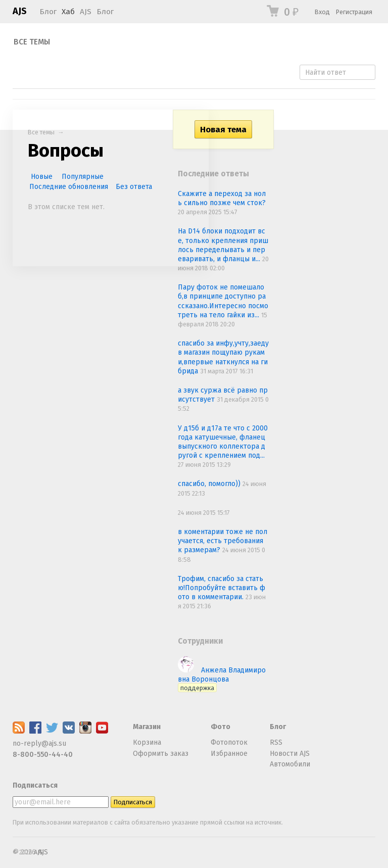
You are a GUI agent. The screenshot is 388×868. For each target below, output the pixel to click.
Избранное (229, 754)
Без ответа (134, 187)
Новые (42, 177)
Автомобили (290, 764)
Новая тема (223, 129)
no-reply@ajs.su (39, 743)
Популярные (83, 177)
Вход (322, 12)
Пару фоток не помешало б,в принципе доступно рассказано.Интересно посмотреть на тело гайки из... (223, 301)
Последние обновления (69, 187)
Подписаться (35, 785)
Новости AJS (290, 754)
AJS (20, 11)
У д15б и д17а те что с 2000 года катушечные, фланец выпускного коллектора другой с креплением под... (223, 442)
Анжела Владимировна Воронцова (222, 679)
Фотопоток (229, 742)
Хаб (68, 12)
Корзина (147, 742)
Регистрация (354, 12)
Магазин (147, 727)
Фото (221, 727)
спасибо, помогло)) (210, 484)
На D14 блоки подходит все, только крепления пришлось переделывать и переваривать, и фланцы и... (223, 245)
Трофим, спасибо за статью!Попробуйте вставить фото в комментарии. (222, 588)
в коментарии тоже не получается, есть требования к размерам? (223, 541)
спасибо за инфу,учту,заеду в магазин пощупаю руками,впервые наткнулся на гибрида (223, 357)
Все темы (32, 42)
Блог (48, 12)
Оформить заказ (161, 754)
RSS (276, 742)
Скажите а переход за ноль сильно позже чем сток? (222, 198)
